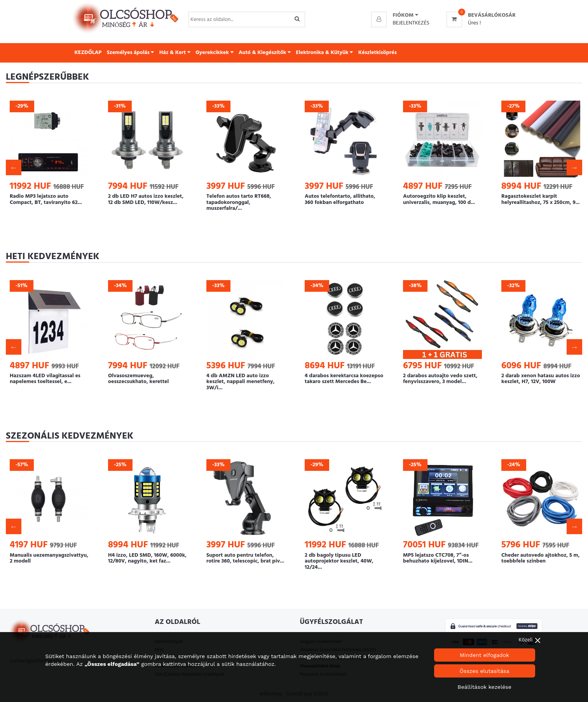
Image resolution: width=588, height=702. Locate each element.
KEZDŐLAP (88, 53)
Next (574, 167)
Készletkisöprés (378, 53)
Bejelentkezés (411, 23)
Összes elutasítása (485, 671)
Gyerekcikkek (215, 53)
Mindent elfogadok (484, 655)
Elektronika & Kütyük (324, 53)
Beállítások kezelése (484, 687)
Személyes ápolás (131, 53)
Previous (14, 167)
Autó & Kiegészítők (265, 53)
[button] (405, 16)
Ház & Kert (175, 53)
